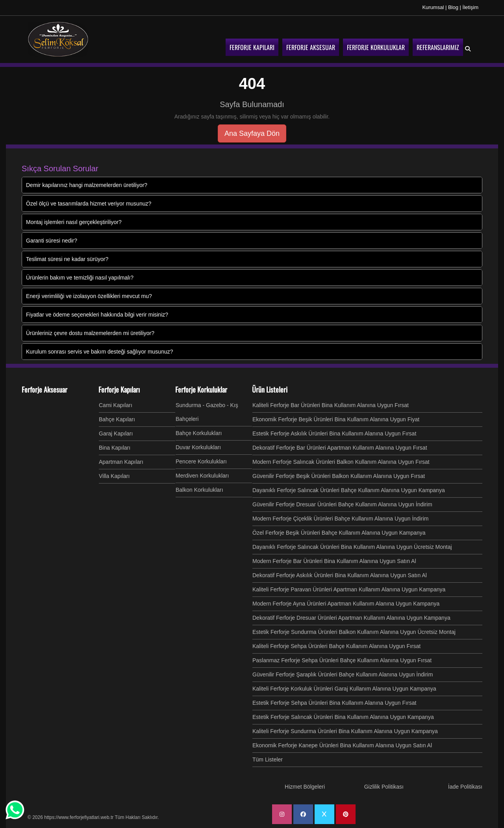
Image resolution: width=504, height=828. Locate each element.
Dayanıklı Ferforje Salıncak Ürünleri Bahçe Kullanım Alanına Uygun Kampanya (349, 490)
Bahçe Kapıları (117, 419)
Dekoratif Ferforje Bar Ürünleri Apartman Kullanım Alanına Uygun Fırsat (340, 448)
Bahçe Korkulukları (199, 433)
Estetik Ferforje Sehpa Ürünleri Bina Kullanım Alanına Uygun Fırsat (334, 703)
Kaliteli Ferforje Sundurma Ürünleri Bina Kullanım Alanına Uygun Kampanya (345, 731)
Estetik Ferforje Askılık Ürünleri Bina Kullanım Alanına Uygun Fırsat (334, 433)
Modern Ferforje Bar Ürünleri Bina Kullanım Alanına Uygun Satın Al (334, 561)
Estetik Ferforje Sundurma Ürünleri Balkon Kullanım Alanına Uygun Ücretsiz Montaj (354, 632)
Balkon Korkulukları (199, 490)
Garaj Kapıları (116, 433)
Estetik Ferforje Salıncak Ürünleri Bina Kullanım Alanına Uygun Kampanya (343, 717)
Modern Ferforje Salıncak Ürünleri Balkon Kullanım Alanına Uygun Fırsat (341, 462)
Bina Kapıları (115, 448)
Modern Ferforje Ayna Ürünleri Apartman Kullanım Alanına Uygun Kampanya (346, 604)
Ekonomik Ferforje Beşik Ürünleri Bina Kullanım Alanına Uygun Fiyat (336, 419)
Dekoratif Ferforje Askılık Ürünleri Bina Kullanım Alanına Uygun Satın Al (340, 575)
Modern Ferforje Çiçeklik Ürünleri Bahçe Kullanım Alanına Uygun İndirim (340, 519)
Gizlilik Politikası (384, 787)
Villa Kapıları (114, 476)
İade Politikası (465, 787)
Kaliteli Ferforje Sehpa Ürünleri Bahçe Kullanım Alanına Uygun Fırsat (336, 646)
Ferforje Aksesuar (44, 389)
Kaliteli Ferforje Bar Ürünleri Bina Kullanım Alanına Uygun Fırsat (331, 405)
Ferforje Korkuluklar (201, 389)
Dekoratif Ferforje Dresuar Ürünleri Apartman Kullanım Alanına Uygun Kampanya (351, 618)
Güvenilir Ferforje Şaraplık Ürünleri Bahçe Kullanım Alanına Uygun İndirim (343, 674)
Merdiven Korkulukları (202, 476)
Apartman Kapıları (121, 462)
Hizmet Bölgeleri (305, 787)
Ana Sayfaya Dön (252, 133)
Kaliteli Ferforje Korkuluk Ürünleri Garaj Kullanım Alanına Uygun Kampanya (344, 689)
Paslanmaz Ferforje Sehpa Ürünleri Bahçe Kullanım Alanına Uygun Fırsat (342, 660)
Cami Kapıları (116, 405)
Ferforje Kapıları (119, 389)
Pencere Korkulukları (201, 461)
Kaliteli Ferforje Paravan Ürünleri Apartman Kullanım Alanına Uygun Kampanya (349, 589)
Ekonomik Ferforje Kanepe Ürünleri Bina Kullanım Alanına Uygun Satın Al (342, 745)
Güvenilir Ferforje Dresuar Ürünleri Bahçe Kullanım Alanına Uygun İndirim (342, 504)
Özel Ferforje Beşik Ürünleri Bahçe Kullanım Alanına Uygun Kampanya (339, 533)
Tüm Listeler (268, 759)
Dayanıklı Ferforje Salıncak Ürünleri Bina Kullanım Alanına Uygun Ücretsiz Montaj (352, 547)
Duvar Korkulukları (198, 447)
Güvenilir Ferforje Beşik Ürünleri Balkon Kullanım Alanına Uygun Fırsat (339, 476)
